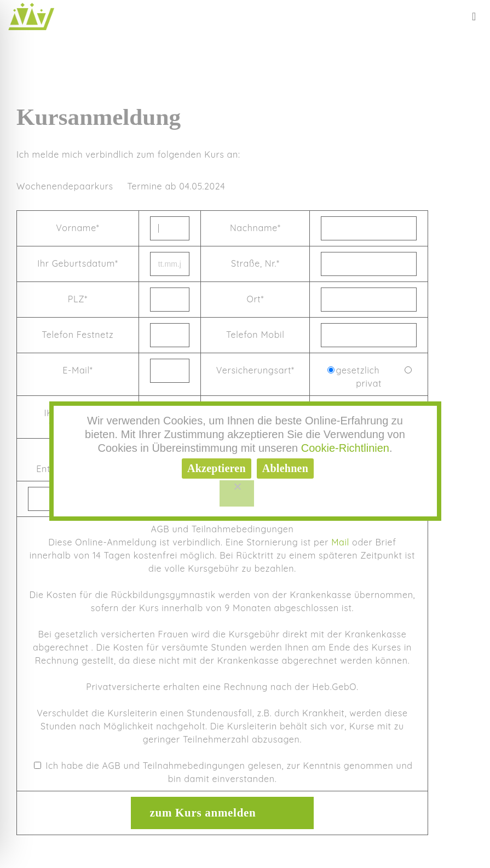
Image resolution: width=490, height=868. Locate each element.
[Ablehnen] (237, 493)
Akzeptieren (217, 468)
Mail (340, 542)
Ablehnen (285, 468)
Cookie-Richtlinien (345, 448)
